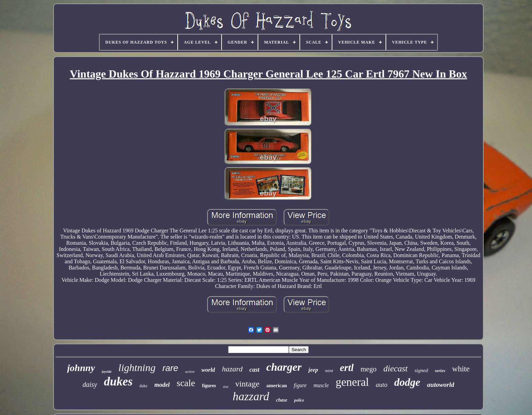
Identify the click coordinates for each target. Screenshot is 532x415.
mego (369, 369)
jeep (313, 370)
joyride (107, 372)
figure (300, 385)
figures (209, 386)
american (276, 385)
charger (284, 367)
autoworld (441, 385)
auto (382, 385)
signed (421, 370)
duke (144, 386)
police (299, 400)
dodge (407, 382)
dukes (118, 382)
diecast (396, 368)
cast (254, 370)
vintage (247, 384)
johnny (81, 368)
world (208, 370)
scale (186, 383)
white (461, 369)
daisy (90, 384)
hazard (232, 369)
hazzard (251, 396)
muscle (321, 385)
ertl (347, 368)
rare (170, 368)
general (352, 382)
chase (282, 400)
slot (226, 387)
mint (329, 371)
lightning (137, 367)
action (190, 371)
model (162, 385)
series (440, 371)
